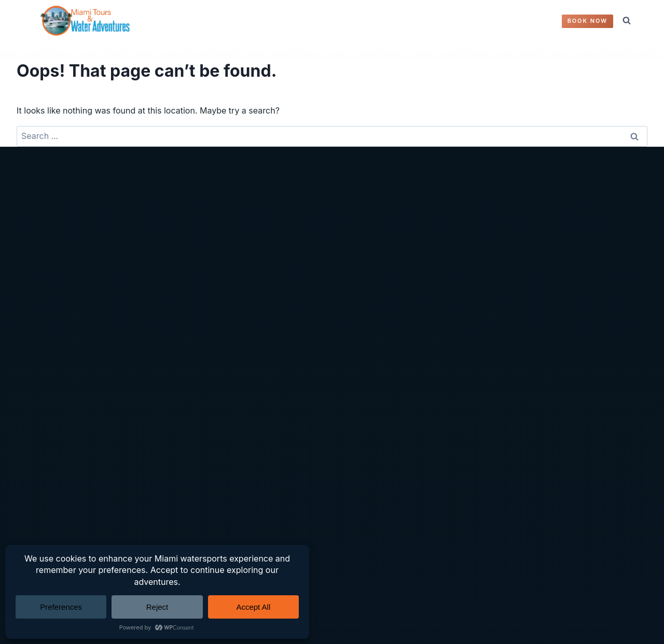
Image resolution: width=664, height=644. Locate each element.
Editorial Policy (263, 300)
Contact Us (473, 21)
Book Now (587, 21)
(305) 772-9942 (477, 280)
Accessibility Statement (280, 284)
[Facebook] (309, 539)
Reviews (39, 317)
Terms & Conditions (272, 267)
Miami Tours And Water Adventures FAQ (101, 333)
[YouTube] (355, 539)
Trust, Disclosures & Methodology (300, 317)
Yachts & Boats (52, 284)
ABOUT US (399, 21)
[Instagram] (332, 539)
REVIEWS (355, 21)
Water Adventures (58, 267)
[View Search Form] (627, 21)
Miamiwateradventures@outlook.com (518, 296)
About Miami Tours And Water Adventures (105, 350)
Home (34, 251)
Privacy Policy (261, 251)
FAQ (433, 21)
